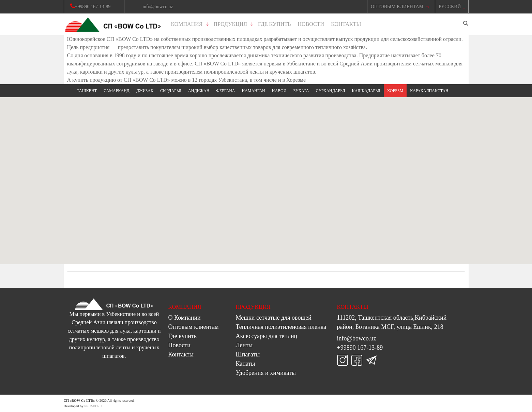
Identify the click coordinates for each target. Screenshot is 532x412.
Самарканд (117, 91)
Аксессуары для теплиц (267, 336)
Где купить (274, 24)
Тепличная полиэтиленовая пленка (281, 327)
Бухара (301, 91)
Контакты (346, 24)
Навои (279, 91)
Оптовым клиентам (194, 327)
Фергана (225, 91)
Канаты (246, 364)
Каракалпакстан (429, 91)
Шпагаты (248, 354)
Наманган (253, 91)
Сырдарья (171, 91)
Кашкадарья (366, 91)
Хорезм (395, 91)
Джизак (145, 91)
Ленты (244, 345)
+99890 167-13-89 (360, 348)
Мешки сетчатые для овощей (274, 318)
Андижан (199, 91)
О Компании (185, 318)
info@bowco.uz (357, 338)
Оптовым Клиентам (397, 7)
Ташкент (87, 91)
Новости (311, 24)
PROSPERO (93, 406)
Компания (187, 24)
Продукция (230, 24)
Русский (450, 7)
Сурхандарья (331, 91)
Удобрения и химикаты (266, 373)
